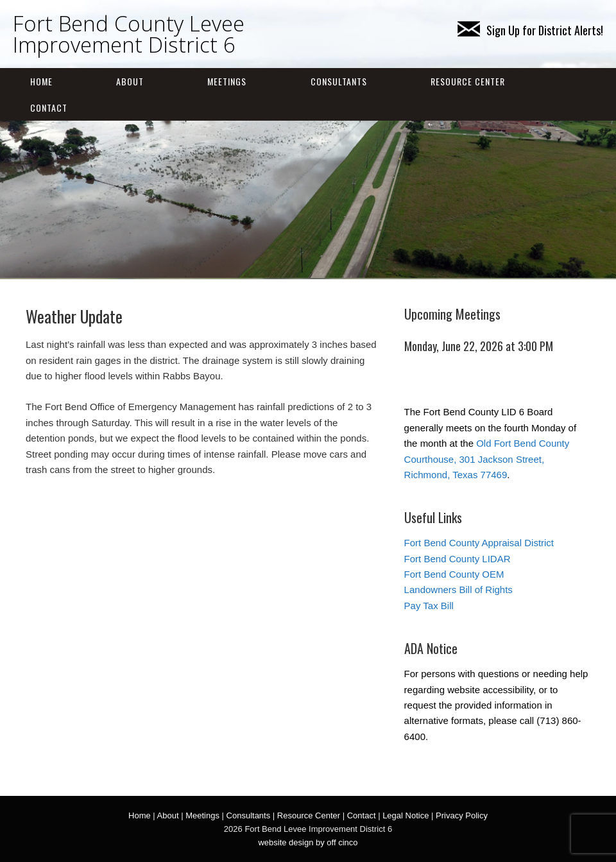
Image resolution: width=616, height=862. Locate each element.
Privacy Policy (462, 815)
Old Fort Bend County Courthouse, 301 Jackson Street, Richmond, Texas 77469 (487, 459)
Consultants (339, 81)
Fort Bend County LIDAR (458, 559)
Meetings (227, 81)
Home (41, 81)
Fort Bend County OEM (454, 574)
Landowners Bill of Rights (458, 590)
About (130, 81)
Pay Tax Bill (429, 606)
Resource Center (468, 81)
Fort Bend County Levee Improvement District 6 (129, 34)
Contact (49, 108)
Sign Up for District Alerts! (530, 30)
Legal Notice (406, 815)
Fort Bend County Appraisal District (479, 543)
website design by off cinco (308, 842)
